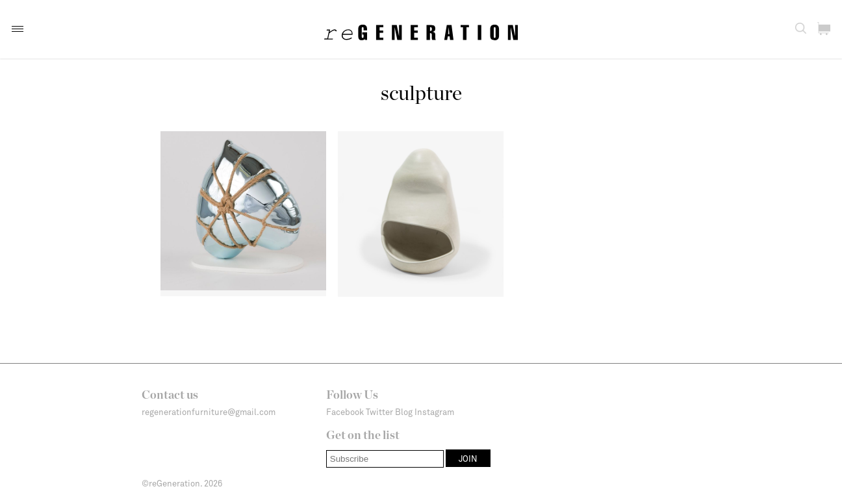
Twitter (379, 412)
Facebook (345, 412)
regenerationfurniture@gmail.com (209, 412)
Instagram (434, 412)
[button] (18, 29)
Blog (404, 412)
